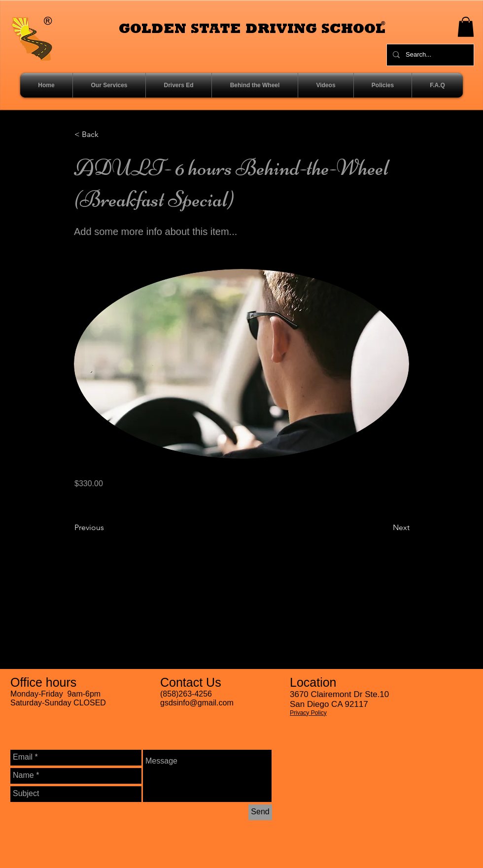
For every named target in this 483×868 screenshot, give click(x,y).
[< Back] (107, 135)
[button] (466, 27)
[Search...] (429, 55)
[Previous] (107, 528)
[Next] (385, 528)
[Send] (260, 812)
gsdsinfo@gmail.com (197, 703)
